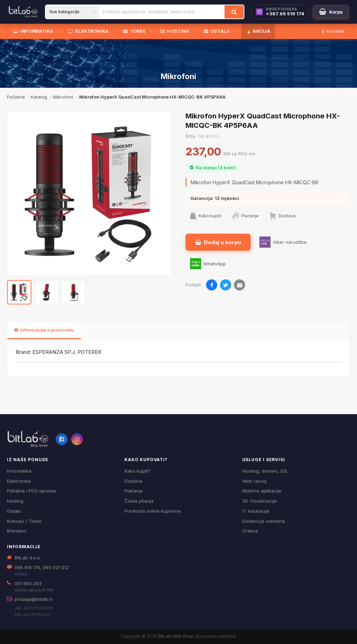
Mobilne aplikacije (262, 491)
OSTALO (217, 31)
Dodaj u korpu (218, 242)
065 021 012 (56, 567)
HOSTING (175, 31)
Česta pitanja (139, 501)
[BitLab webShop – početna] (28, 439)
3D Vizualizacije (260, 501)
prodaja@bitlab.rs (34, 599)
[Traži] (234, 12)
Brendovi (17, 531)
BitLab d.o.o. (28, 558)
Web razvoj (255, 481)
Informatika (19, 471)
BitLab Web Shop (176, 636)
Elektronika (19, 481)
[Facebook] (62, 439)
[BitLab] (23, 12)
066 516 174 (27, 567)
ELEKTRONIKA (88, 31)
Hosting (15, 501)
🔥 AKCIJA (258, 31)
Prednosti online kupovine (153, 511)
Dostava (133, 481)
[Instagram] (77, 439)
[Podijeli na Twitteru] (226, 285)
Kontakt (333, 31)
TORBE (134, 31)
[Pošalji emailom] (240, 285)
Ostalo (14, 511)
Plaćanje (134, 491)
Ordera (250, 531)
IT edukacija (256, 511)
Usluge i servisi (264, 460)
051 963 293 (28, 583)
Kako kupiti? (138, 471)
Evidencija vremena (264, 521)
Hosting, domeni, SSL (265, 471)
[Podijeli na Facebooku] (212, 285)
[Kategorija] (72, 12)
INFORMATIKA (33, 31)
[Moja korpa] (331, 12)
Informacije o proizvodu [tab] (44, 330)
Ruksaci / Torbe (24, 521)
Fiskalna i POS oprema (31, 491)
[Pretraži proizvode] (161, 12)
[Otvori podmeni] (61, 31)
